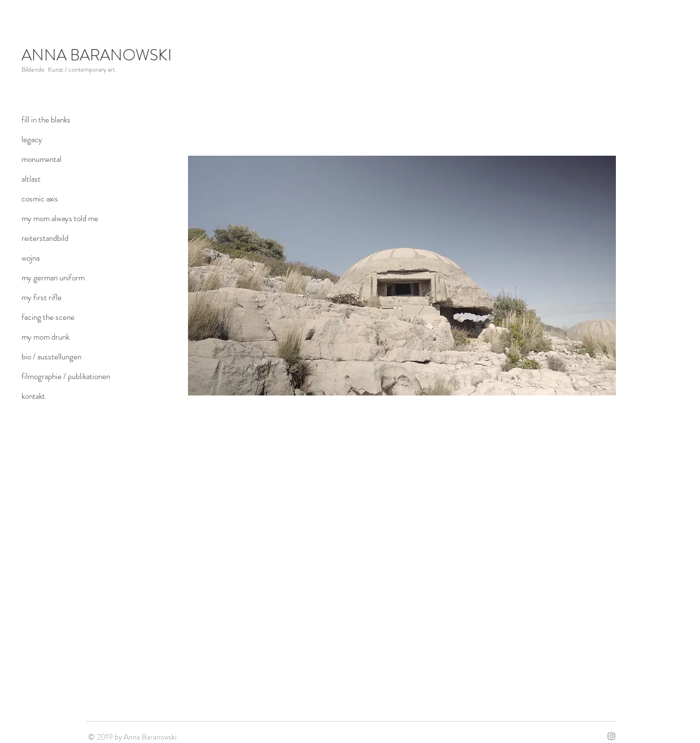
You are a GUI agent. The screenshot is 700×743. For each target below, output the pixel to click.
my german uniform (53, 278)
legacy (32, 139)
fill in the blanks (46, 120)
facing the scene (48, 317)
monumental (41, 159)
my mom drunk (45, 337)
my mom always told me (60, 218)
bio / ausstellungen (51, 357)
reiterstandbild (45, 238)
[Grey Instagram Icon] (611, 736)
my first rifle (41, 297)
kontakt (33, 396)
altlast (31, 179)
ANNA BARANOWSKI (97, 55)
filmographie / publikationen (66, 376)
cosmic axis (40, 199)
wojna (30, 258)
